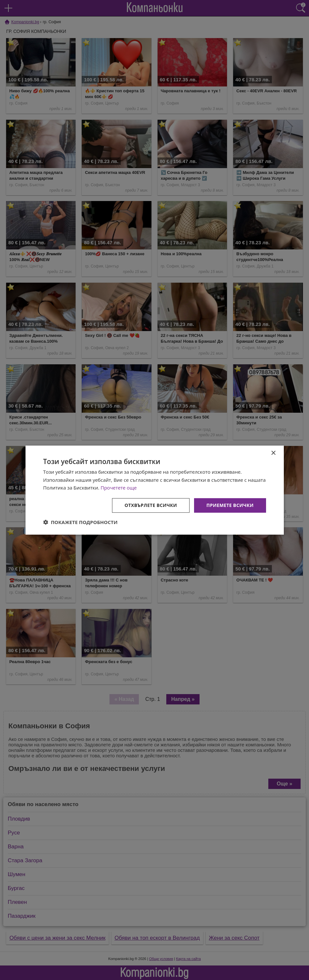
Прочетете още (119, 488)
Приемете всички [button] (230, 505)
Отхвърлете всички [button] (151, 505)
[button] (81, 522)
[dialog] (155, 490)
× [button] (273, 453)
